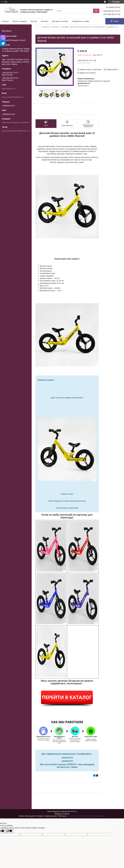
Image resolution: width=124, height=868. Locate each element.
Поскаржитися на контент (76, 816)
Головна (5, 21)
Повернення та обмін (81, 21)
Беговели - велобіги (50, 27)
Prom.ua (74, 811)
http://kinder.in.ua (9, 89)
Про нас (34, 21)
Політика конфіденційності (96, 816)
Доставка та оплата (60, 21)
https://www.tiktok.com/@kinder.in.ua (16, 131)
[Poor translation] (9, 831)
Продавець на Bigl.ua (62, 814)
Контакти (44, 21)
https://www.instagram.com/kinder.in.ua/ (18, 122)
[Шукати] (96, 11)
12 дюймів (64, 27)
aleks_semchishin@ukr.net (12, 97)
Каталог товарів (19, 21)
